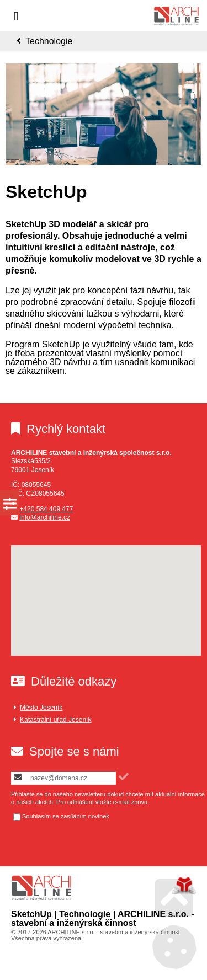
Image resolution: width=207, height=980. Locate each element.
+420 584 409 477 (46, 509)
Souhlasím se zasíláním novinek (66, 817)
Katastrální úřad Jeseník (55, 720)
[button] (124, 777)
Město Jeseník (41, 708)
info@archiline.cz (45, 517)
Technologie (49, 41)
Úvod (176, 16)
